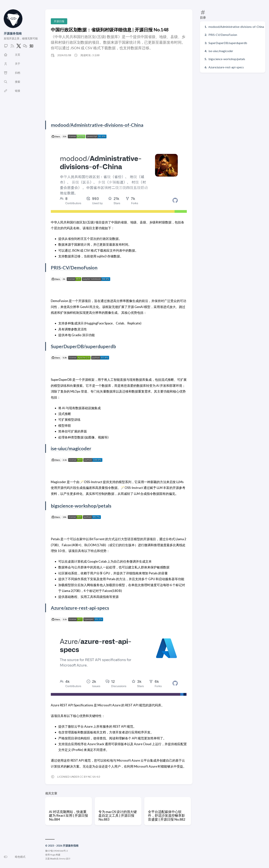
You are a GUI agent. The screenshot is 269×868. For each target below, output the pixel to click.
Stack (53, 859)
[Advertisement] (119, 89)
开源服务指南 (13, 33)
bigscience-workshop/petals (227, 59)
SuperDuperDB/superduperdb (228, 43)
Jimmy (62, 859)
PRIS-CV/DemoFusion (223, 35)
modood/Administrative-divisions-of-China (236, 27)
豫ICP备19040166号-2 (57, 851)
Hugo (53, 855)
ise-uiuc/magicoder (221, 51)
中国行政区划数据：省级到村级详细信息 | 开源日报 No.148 (110, 30)
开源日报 (59, 21)
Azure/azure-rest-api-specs (226, 67)
